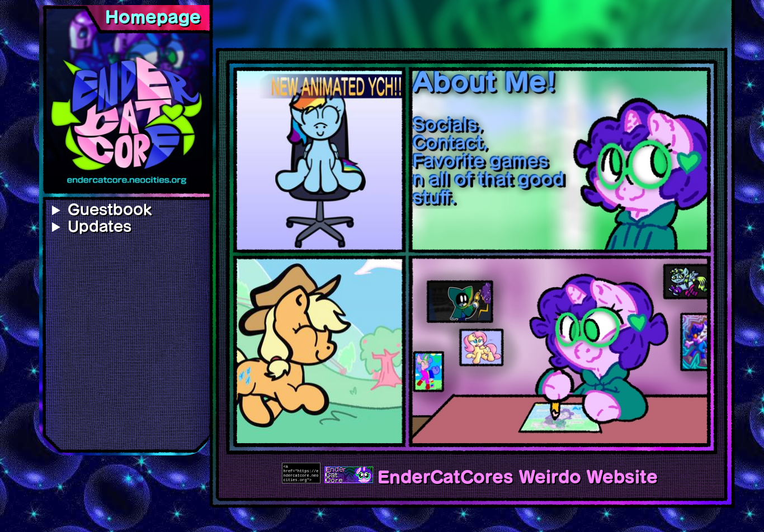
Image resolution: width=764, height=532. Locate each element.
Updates (100, 226)
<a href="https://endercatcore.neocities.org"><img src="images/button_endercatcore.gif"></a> (301, 473)
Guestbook (110, 210)
